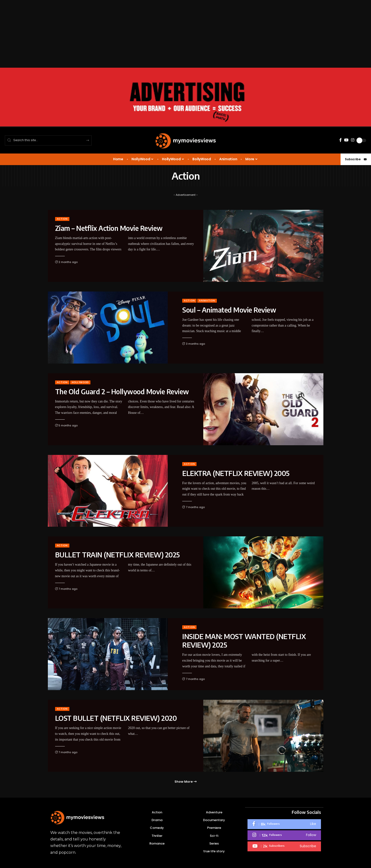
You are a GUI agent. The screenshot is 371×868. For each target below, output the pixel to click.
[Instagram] (353, 140)
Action (62, 219)
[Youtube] (284, 846)
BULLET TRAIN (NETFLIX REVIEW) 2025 (117, 555)
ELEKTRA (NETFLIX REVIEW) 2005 (236, 473)
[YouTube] (346, 140)
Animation (207, 301)
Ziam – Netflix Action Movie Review (109, 228)
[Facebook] (341, 140)
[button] (185, 782)
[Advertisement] (145, 34)
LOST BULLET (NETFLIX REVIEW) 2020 (116, 718)
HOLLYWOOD (80, 382)
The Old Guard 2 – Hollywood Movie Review (122, 391)
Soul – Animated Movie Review (229, 310)
